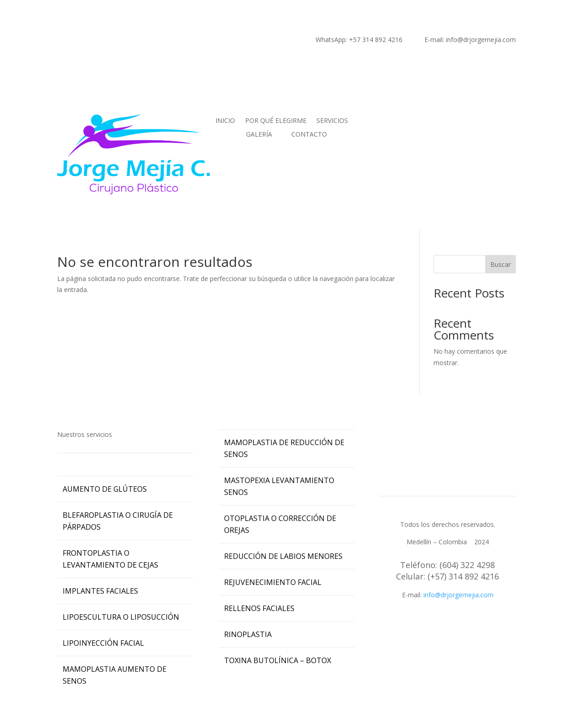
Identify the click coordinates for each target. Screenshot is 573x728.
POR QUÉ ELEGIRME (276, 121)
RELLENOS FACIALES (259, 608)
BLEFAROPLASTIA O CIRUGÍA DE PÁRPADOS (118, 521)
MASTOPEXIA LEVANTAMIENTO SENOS (279, 486)
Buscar (501, 264)
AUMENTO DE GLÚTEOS (105, 489)
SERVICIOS (332, 121)
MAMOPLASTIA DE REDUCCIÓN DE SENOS (284, 448)
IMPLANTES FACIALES (100, 591)
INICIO (225, 121)
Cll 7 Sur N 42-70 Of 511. (447, 617)
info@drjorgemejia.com (458, 595)
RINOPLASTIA (248, 634)
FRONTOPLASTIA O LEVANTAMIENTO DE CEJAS (110, 559)
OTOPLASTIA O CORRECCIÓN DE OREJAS (280, 524)
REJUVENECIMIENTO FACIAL (273, 582)
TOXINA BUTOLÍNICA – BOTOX (278, 660)
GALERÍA (259, 135)
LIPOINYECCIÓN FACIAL (103, 643)
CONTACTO (309, 135)
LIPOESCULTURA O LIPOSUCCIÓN (121, 617)
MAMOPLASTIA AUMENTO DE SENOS (115, 675)
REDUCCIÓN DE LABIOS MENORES (283, 556)
